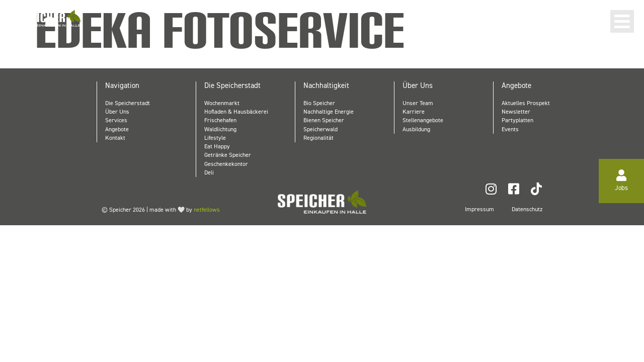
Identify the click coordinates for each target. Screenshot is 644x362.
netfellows (207, 210)
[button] (622, 21)
